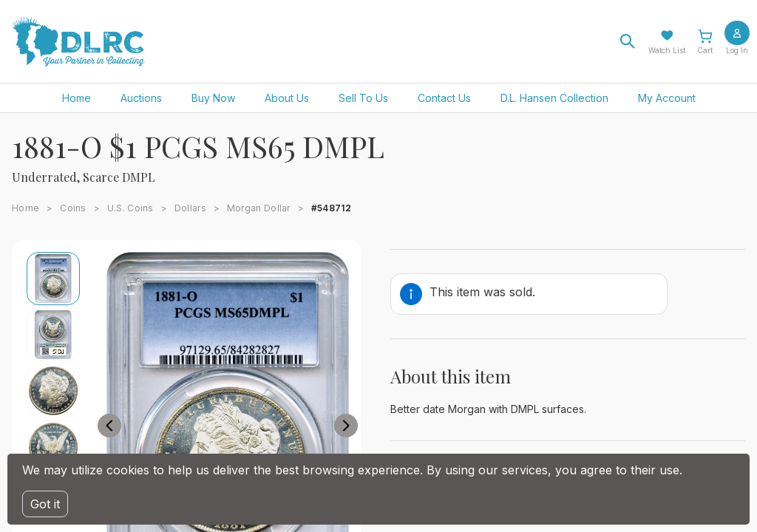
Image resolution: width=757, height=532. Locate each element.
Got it (45, 504)
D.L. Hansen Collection (554, 98)
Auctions (141, 98)
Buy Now (213, 98)
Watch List (667, 50)
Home (77, 98)
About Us (287, 98)
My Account (667, 98)
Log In (737, 50)
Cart (705, 50)
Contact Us (444, 98)
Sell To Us (363, 98)
